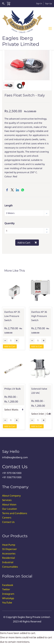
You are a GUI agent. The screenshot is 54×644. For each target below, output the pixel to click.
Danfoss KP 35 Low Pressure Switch (12, 316)
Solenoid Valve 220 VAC (39, 391)
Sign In (39, 3)
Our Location (10, 509)
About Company (11, 496)
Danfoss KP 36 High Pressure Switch (39, 316)
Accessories (9, 553)
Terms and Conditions (15, 513)
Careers (7, 518)
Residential (8, 558)
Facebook (8, 585)
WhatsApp (8, 598)
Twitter (6, 589)
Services (7, 500)
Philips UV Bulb (13, 389)
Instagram (8, 594)
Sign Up (48, 3)
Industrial (8, 562)
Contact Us (8, 522)
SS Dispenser (10, 549)
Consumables (10, 567)
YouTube (7, 603)
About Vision (9, 504)
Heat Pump (9, 545)
